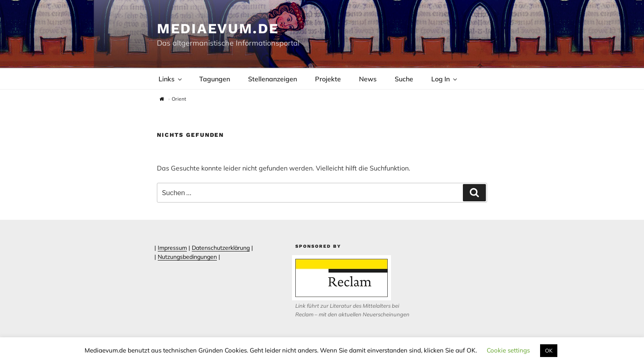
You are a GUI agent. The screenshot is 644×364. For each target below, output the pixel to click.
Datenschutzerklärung (221, 248)
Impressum (172, 248)
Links (171, 79)
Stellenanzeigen (273, 79)
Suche (404, 79)
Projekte (328, 79)
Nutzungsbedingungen (187, 257)
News (368, 79)
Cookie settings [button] (508, 350)
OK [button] (549, 350)
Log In (445, 79)
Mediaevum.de (218, 28)
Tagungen (215, 79)
